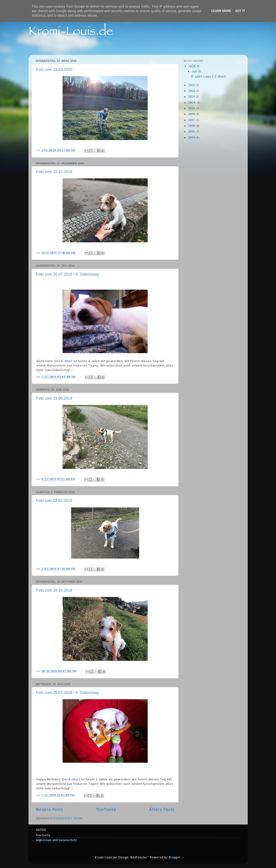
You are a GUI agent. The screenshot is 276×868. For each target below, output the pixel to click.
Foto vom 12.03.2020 (54, 69)
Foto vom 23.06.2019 (54, 398)
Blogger (174, 857)
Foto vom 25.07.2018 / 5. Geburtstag (67, 693)
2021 (192, 96)
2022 (192, 91)
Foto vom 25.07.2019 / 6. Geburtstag (67, 274)
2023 (192, 85)
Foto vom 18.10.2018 (54, 590)
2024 (192, 66)
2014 (192, 137)
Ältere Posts (162, 809)
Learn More (221, 11)
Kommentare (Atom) (68, 818)
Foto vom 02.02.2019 (54, 501)
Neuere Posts (50, 809)
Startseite (106, 809)
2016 (192, 126)
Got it (240, 11)
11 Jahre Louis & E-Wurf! (208, 76)
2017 (192, 120)
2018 (192, 114)
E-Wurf (67, 361)
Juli (195, 71)
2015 (192, 131)
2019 (192, 108)
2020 (192, 102)
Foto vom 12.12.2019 (54, 172)
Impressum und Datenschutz (56, 840)
